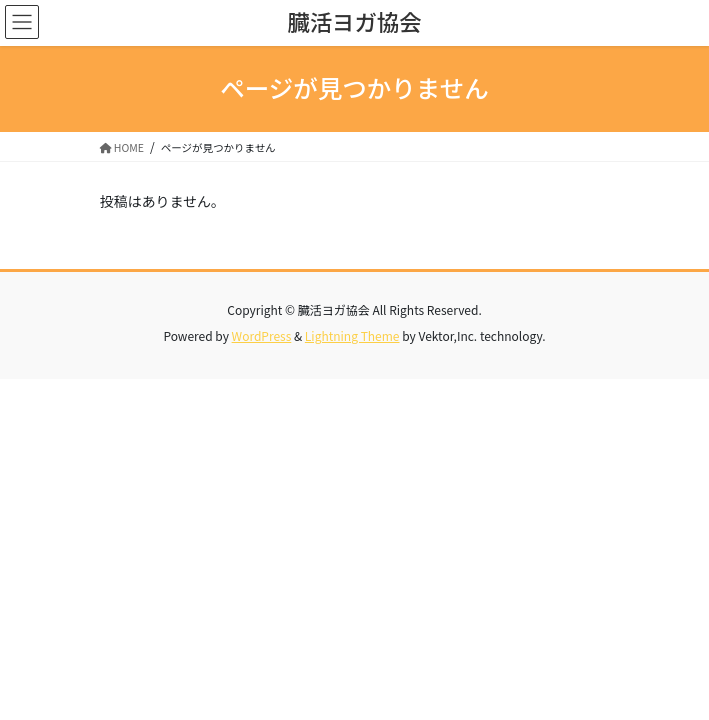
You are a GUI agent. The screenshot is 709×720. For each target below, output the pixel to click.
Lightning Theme (352, 335)
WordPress (262, 335)
